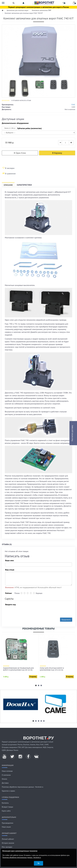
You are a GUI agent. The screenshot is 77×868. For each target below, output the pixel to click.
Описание (8, 185)
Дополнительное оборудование (15, 123)
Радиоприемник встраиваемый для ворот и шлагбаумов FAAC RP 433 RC (18, 669)
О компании (6, 775)
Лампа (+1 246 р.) (9, 128)
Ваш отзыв (10, 570)
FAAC (73, 105)
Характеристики (24, 185)
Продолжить (66, 620)
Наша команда (7, 771)
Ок (38, 863)
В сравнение (9, 173)
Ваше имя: (10, 560)
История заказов (8, 843)
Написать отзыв (25, 100)
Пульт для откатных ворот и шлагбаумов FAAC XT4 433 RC (52, 669)
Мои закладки (7, 847)
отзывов (15, 100)
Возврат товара (7, 807)
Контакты (5, 803)
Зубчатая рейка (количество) (29, 128)
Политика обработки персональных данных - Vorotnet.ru (23, 787)
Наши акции (6, 827)
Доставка (5, 783)
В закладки (8, 168)
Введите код (10, 604)
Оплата (4, 779)
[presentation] (23, 611)
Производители (8, 823)
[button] (23, 3)
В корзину (57, 153)
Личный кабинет (8, 839)
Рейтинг (8, 593)
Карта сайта (6, 811)
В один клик (20, 153)
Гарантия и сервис (8, 791)
